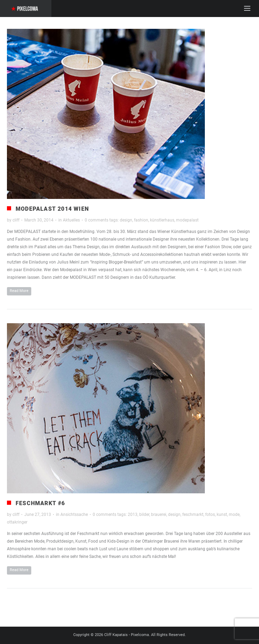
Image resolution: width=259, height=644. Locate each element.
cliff (16, 220)
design (126, 220)
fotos (210, 515)
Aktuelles (71, 220)
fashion (141, 220)
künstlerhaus (162, 220)
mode (234, 515)
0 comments (97, 220)
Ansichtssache (74, 515)
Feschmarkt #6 (40, 503)
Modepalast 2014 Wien (52, 209)
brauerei (159, 515)
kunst (222, 515)
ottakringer (17, 522)
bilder (144, 515)
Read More (19, 291)
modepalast (187, 220)
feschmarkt (193, 515)
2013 (133, 515)
